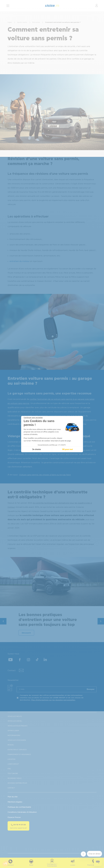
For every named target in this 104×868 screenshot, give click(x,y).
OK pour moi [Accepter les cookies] (67, 449)
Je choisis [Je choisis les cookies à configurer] (36, 449)
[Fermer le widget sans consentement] (33, 418)
